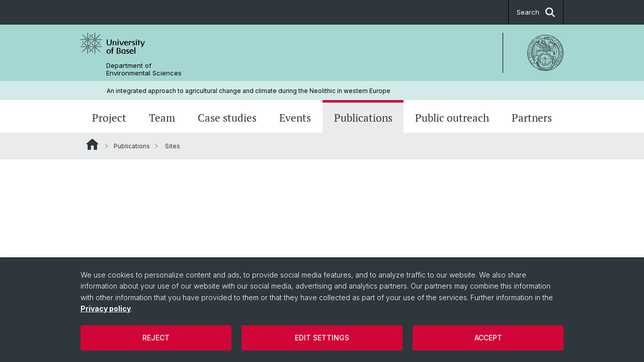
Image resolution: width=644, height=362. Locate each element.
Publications (363, 118)
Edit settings (322, 338)
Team (162, 118)
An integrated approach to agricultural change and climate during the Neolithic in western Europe (249, 91)
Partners (532, 118)
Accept (488, 338)
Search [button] (536, 12)
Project (109, 118)
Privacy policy (106, 308)
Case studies (227, 118)
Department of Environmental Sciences (144, 69)
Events (295, 118)
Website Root (92, 144)
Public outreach (452, 118)
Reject (156, 338)
